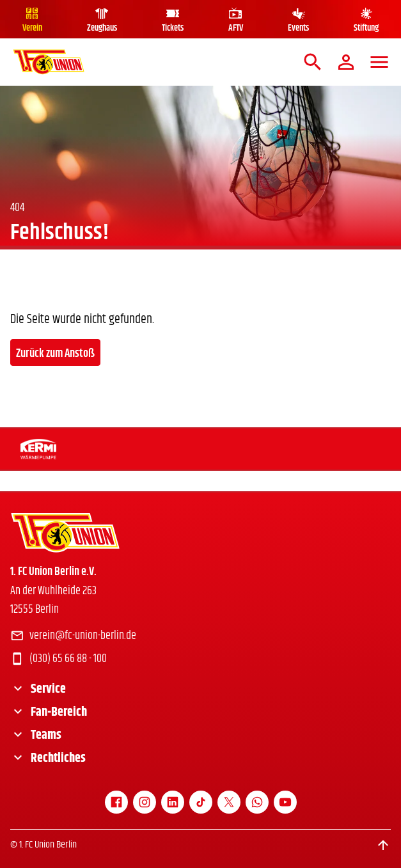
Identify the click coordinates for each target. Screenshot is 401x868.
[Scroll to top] (383, 845)
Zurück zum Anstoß (55, 354)
